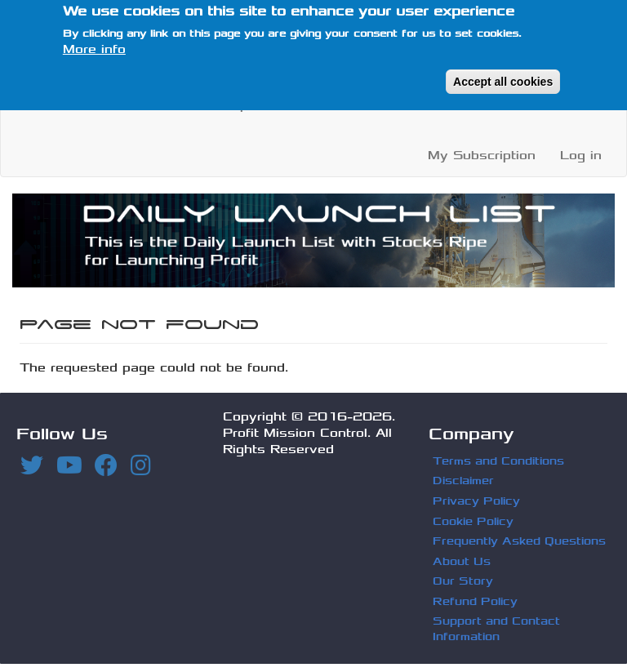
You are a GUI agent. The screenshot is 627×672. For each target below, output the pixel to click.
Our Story (463, 581)
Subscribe (519, 105)
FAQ (447, 105)
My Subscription (482, 156)
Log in (581, 156)
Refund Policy (475, 601)
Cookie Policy (473, 521)
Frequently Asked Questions (519, 541)
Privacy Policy (476, 501)
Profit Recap (207, 105)
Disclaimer (463, 481)
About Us (378, 105)
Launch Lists (91, 105)
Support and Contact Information (496, 629)
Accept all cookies (503, 71)
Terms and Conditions (498, 461)
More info (94, 39)
